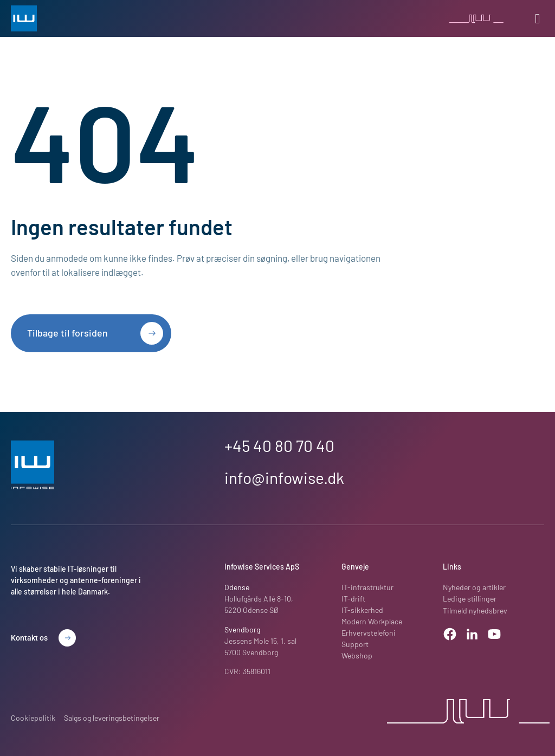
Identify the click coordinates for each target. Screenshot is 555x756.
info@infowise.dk (284, 477)
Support (355, 645)
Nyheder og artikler (474, 588)
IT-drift (353, 599)
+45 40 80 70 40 (279, 445)
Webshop (357, 656)
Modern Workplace (372, 622)
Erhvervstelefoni (369, 633)
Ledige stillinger (469, 599)
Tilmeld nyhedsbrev (475, 610)
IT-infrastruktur (367, 588)
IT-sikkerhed (362, 610)
